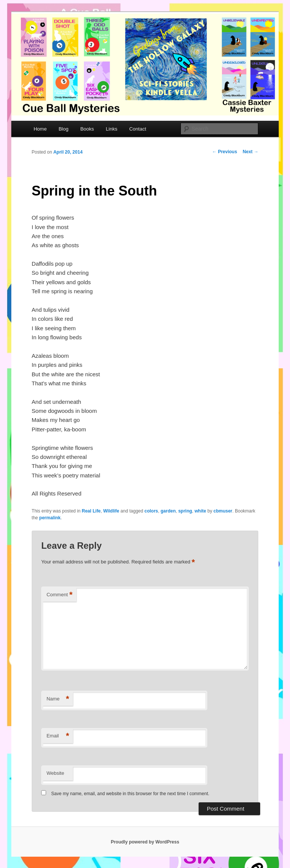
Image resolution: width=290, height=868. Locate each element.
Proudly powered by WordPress (145, 842)
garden (168, 511)
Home (40, 129)
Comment (59, 595)
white (200, 511)
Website (55, 773)
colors (151, 511)
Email (58, 736)
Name (58, 699)
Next (251, 152)
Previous (225, 152)
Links (111, 129)
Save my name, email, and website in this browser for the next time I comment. (130, 794)
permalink (50, 518)
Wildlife (111, 511)
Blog (63, 129)
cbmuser (223, 511)
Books (87, 129)
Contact (138, 129)
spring (185, 511)
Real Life (91, 511)
